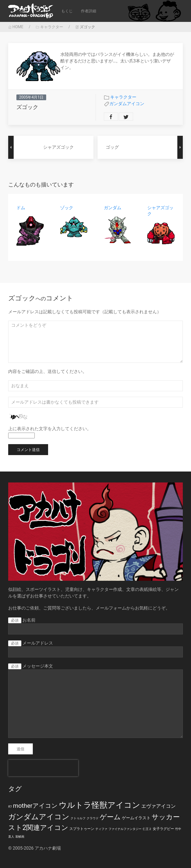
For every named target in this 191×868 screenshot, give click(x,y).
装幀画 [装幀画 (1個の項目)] (20, 837)
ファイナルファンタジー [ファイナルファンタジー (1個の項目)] (125, 829)
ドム (21, 208)
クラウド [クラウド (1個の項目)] (93, 818)
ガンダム (113, 208)
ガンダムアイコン (127, 104)
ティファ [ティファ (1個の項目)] (101, 829)
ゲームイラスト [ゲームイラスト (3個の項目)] (136, 818)
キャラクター (49, 27)
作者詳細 (89, 11)
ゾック (67, 208)
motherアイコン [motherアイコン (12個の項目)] (35, 806)
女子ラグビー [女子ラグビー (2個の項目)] (163, 829)
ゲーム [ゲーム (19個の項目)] (110, 817)
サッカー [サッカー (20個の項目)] (166, 817)
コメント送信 (28, 450)
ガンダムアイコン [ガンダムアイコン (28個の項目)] (39, 817)
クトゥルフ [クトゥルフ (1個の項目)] (78, 818)
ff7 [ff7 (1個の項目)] (10, 807)
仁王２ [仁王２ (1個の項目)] (147, 829)
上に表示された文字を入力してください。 (50, 429)
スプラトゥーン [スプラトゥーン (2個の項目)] (82, 829)
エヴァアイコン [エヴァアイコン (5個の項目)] (158, 806)
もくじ (67, 11)
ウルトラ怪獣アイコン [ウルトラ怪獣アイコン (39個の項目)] (99, 805)
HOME (16, 27)
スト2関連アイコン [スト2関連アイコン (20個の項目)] (38, 828)
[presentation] (43, 768)
